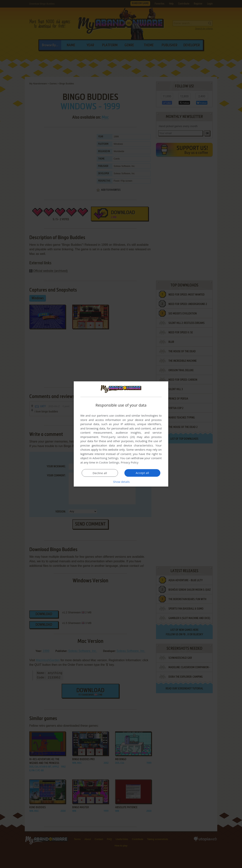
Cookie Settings (109, 462)
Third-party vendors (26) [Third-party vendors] (118, 437)
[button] (121, 482)
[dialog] (121, 434)
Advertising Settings (105, 458)
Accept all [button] (142, 473)
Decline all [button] (100, 473)
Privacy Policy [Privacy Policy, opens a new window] (130, 462)
